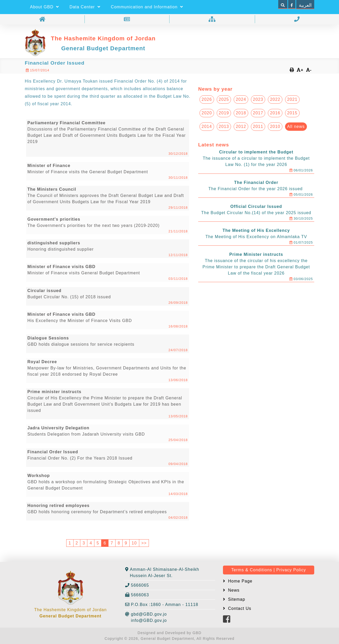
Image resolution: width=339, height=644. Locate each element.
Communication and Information (147, 7)
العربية (305, 5)
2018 (241, 113)
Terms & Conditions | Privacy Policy (269, 570)
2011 (258, 126)
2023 (258, 99)
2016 (275, 113)
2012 (241, 126)
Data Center (85, 7)
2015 (292, 113)
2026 (207, 99)
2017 (258, 113)
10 (134, 543)
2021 (292, 99)
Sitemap (236, 599)
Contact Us (239, 608)
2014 (207, 126)
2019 (224, 113)
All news (296, 126)
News (233, 590)
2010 (275, 126)
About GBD (44, 7)
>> (144, 543)
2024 (241, 99)
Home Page (240, 581)
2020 (207, 113)
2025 (224, 99)
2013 (224, 126)
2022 (275, 99)
